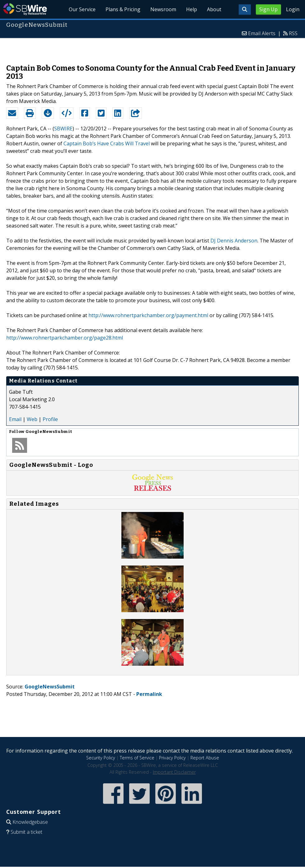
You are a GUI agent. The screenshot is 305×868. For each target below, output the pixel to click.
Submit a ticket (26, 832)
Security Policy (101, 758)
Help (192, 9)
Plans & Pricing (123, 9)
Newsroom (163, 9)
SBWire (25, 9)
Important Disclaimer (174, 772)
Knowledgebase (30, 822)
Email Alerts (262, 33)
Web (32, 419)
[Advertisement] (153, 48)
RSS (293, 33)
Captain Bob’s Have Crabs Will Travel (107, 143)
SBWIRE (63, 129)
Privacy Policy (172, 758)
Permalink (149, 694)
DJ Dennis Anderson (234, 241)
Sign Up (268, 9)
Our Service (82, 9)
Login (293, 9)
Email (15, 419)
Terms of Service (137, 758)
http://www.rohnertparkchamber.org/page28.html (65, 338)
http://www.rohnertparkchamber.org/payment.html (148, 315)
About (214, 9)
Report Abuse (205, 758)
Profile (50, 419)
